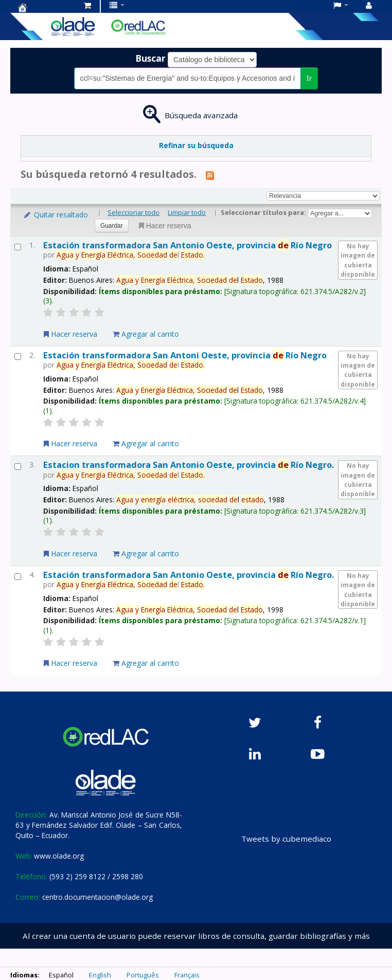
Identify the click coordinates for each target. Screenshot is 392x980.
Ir (309, 78)
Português (143, 975)
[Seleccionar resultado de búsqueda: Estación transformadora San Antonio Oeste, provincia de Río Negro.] (18, 577)
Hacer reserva (164, 226)
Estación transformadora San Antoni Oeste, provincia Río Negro (185, 355)
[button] (87, 5)
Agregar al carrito (146, 334)
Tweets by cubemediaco (286, 839)
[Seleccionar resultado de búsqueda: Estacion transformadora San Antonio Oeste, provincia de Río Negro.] (18, 467)
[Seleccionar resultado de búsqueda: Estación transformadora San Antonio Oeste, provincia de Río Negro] (18, 247)
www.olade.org (59, 856)
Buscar (150, 58)
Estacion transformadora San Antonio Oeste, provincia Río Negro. (189, 465)
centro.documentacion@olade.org (97, 897)
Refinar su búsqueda (196, 145)
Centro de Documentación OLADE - (43, 7)
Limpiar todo (187, 212)
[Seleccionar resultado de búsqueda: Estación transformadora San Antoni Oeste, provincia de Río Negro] (18, 357)
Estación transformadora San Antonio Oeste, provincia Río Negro (188, 245)
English (100, 975)
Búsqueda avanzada (201, 115)
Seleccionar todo (133, 212)
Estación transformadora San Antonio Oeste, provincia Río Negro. (189, 575)
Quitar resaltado (55, 215)
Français (187, 975)
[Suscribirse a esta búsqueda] (210, 175)
